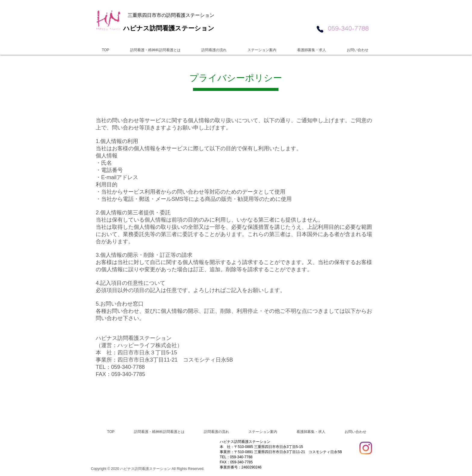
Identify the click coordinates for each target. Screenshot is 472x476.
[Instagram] (366, 448)
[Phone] (320, 29)
